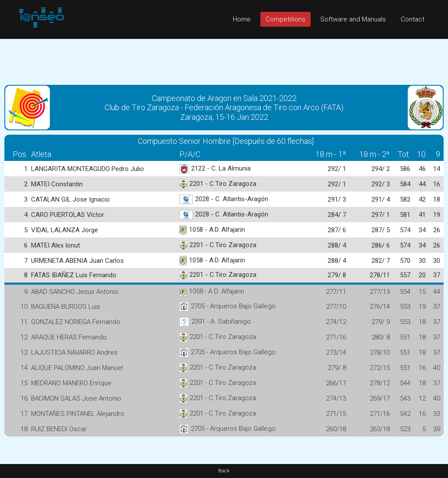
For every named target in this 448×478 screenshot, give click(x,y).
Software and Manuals (353, 19)
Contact (413, 19)
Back (224, 471)
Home (242, 19)
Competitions (285, 19)
